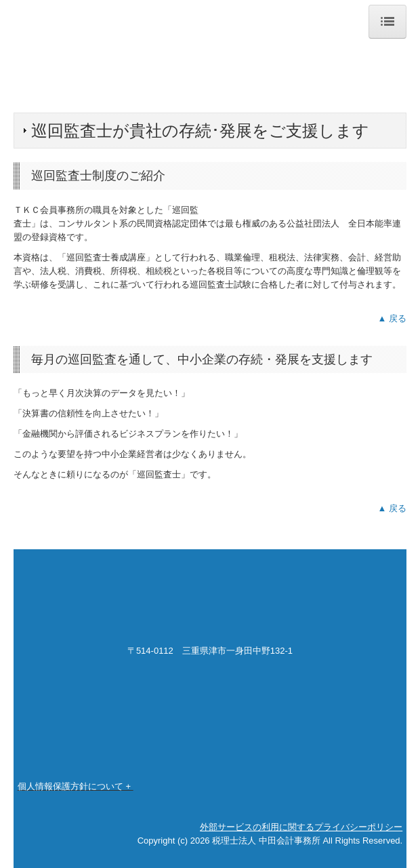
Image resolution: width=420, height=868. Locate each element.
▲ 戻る (392, 318)
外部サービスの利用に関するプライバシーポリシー (301, 827)
